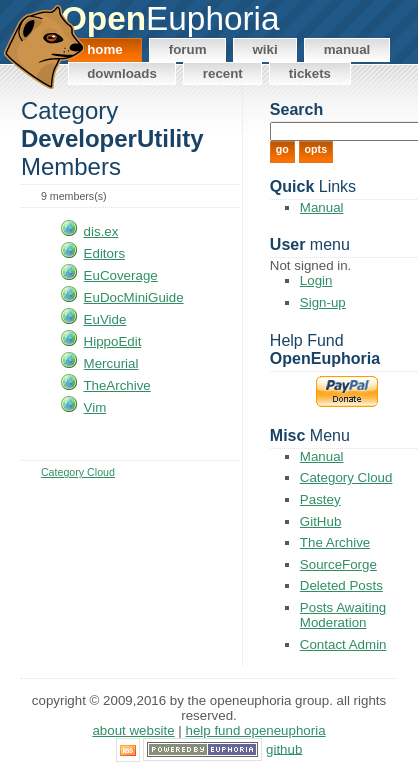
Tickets (310, 73)
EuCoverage (121, 275)
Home (105, 49)
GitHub (320, 521)
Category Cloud (78, 472)
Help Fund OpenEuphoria (256, 730)
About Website (133, 730)
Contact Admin (343, 644)
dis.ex (101, 231)
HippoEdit (113, 341)
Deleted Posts (341, 585)
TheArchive (116, 385)
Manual (347, 49)
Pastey (320, 499)
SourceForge (338, 564)
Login (316, 280)
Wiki (264, 49)
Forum (188, 49)
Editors (104, 253)
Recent (223, 73)
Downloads (122, 73)
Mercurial (111, 363)
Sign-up (323, 302)
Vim (95, 407)
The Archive (335, 542)
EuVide (105, 319)
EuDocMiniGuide (134, 297)
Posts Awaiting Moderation (343, 615)
